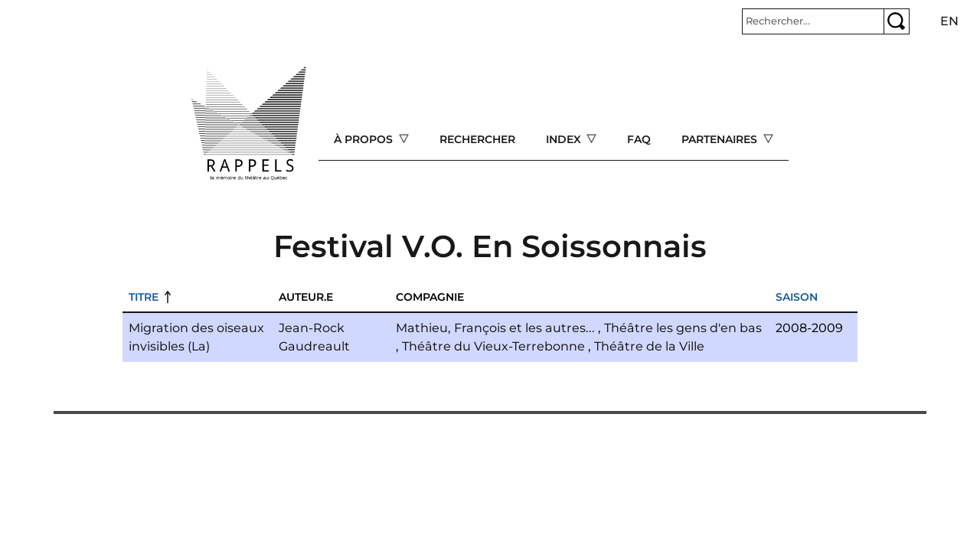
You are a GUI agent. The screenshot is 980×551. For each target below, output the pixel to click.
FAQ (639, 139)
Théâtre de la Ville (649, 346)
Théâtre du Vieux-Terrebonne (493, 346)
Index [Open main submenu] (565, 139)
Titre (144, 297)
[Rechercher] (813, 21)
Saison (797, 297)
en (949, 21)
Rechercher (477, 139)
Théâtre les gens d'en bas (683, 328)
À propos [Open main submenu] (365, 139)
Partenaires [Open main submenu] (721, 139)
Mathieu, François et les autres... (495, 328)
